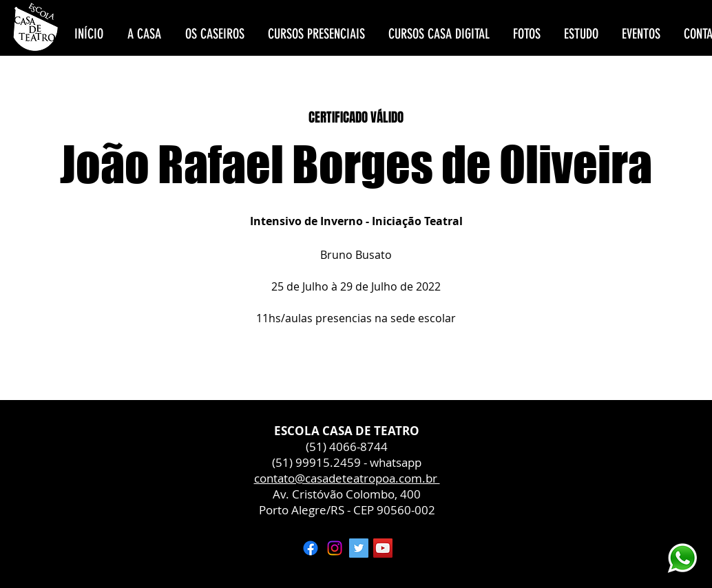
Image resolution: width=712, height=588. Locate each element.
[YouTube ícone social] (383, 548)
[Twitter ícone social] (359, 548)
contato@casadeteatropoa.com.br (347, 478)
